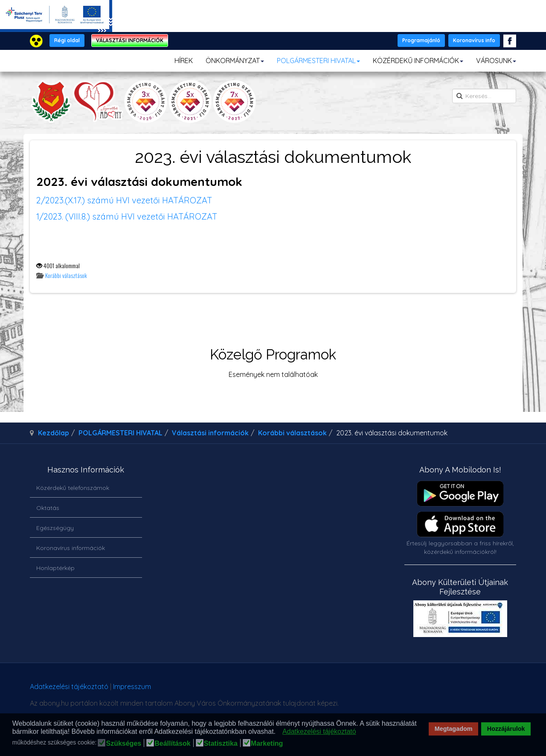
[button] (278, 732)
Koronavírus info (474, 40)
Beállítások (172, 744)
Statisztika (221, 744)
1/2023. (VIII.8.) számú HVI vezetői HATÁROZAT (127, 216)
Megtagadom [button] (454, 729)
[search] (484, 96)
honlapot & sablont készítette (396, 690)
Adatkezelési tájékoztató (69, 686)
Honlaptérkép (55, 568)
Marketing (267, 744)
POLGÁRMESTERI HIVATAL (318, 61)
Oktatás (48, 508)
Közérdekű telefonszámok (73, 488)
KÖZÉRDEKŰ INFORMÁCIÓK (418, 61)
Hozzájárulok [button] (506, 729)
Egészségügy (55, 528)
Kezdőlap (54, 433)
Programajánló (421, 40)
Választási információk (210, 433)
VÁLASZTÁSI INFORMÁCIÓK (130, 40)
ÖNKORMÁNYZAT (235, 61)
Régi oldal (67, 40)
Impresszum (132, 686)
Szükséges (123, 744)
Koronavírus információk (71, 548)
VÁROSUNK (496, 61)
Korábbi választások (66, 275)
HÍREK (184, 61)
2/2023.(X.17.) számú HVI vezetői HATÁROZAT (124, 200)
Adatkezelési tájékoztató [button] (319, 731)
